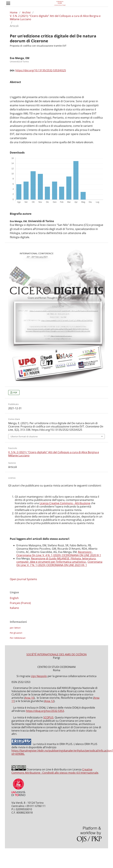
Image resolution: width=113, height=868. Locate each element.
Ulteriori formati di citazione (24, 436)
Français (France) (20, 603)
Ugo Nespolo (39, 676)
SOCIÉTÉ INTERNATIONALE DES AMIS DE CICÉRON (56, 654)
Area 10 (29, 698)
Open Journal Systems (23, 579)
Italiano (14, 608)
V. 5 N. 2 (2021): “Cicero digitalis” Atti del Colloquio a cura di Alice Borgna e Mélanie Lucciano (55, 18)
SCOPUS (48, 717)
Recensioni (85, 552)
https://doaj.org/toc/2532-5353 (45, 711)
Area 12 (49, 701)
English (14, 598)
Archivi (26, 12)
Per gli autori (16, 633)
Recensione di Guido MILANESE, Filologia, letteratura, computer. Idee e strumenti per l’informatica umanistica (56, 560)
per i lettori (15, 628)
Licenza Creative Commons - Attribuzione (65, 503)
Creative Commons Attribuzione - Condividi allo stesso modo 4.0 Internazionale (55, 771)
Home (14, 12)
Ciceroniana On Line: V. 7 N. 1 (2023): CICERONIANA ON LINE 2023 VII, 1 (59, 563)
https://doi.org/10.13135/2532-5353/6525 (41, 70)
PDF (15, 393)
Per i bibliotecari (18, 638)
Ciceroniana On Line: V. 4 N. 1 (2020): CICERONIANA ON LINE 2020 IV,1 (59, 555)
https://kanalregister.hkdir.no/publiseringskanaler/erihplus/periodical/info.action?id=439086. (62, 752)
